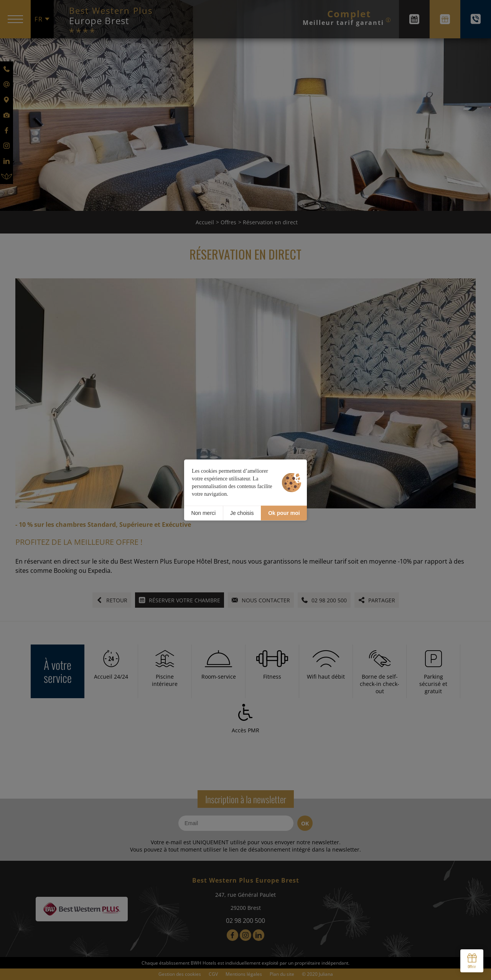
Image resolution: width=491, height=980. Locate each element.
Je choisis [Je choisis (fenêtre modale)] (242, 513)
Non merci (203, 513)
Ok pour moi (284, 513)
